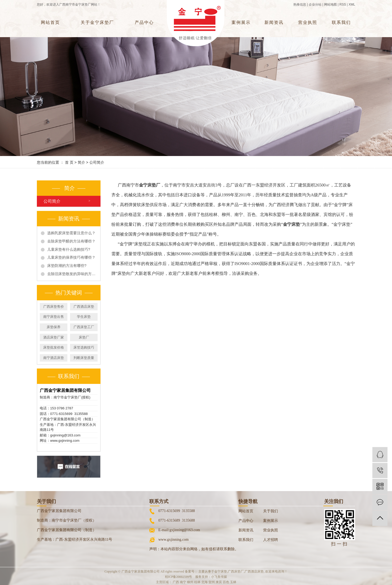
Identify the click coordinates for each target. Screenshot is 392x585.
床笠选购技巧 (84, 347)
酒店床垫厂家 (54, 337)
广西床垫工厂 (84, 327)
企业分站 (315, 5)
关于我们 (271, 511)
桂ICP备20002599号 (179, 577)
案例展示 (241, 22)
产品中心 (144, 22)
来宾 (219, 582)
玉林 (233, 582)
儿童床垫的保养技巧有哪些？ (71, 257)
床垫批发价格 (54, 347)
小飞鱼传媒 (219, 577)
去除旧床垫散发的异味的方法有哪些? (72, 274)
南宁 (183, 582)
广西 (176, 582)
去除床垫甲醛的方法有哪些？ (71, 241)
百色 (226, 582)
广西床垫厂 (236, 571)
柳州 (190, 582)
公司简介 (52, 201)
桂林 (197, 582)
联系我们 (341, 22)
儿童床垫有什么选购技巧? (69, 249)
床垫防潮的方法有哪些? (67, 266)
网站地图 (330, 5)
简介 (81, 162)
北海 (204, 582)
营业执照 (308, 22)
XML (352, 5)
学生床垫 (84, 317)
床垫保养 (54, 327)
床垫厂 (84, 337)
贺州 (212, 582)
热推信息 (300, 5)
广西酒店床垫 (84, 307)
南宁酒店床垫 (54, 358)
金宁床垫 (221, 571)
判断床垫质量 (84, 358)
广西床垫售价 (54, 307)
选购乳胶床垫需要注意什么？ (71, 233)
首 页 (69, 162)
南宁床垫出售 (54, 317)
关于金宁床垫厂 (97, 22)
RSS (343, 5)
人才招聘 (271, 540)
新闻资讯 (274, 22)
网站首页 (50, 22)
